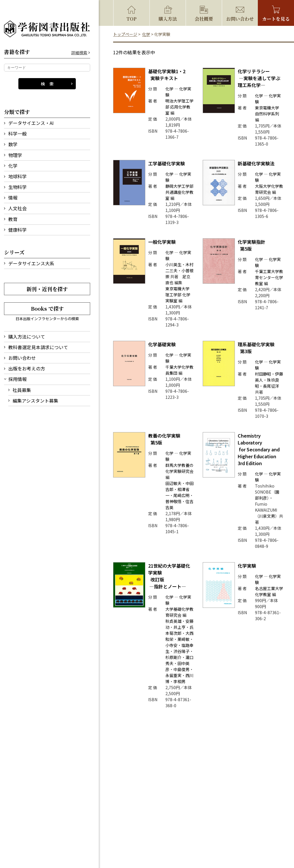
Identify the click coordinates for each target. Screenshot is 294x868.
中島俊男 (181, 669)
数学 (13, 144)
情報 (13, 198)
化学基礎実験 (162, 344)
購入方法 (168, 19)
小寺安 (171, 645)
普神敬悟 (173, 501)
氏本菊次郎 (179, 630)
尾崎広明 (181, 495)
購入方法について (27, 337)
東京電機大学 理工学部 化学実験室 (178, 295)
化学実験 (247, 566)
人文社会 (18, 208)
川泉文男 (267, 516)
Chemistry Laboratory (259, 449)
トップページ (125, 34)
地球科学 (18, 176)
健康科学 (18, 230)
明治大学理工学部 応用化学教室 (179, 107)
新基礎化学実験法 (256, 163)
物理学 (15, 155)
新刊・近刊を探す (47, 289)
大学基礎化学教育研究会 (179, 612)
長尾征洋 (271, 386)
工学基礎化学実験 (167, 163)
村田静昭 (263, 374)
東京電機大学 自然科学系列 (267, 111)
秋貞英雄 (173, 621)
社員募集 (22, 390)
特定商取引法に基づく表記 (161, 833)
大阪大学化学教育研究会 (269, 189)
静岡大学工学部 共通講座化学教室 (179, 192)
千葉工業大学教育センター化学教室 (269, 277)
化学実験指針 (252, 245)
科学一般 (18, 134)
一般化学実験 (162, 242)
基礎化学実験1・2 (167, 75)
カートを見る (276, 19)
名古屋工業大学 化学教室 (269, 591)
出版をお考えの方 (27, 368)
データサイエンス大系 (31, 263)
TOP (131, 19)
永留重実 (173, 675)
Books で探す (47, 308)
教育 (13, 219)
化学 (13, 166)
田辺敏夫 (173, 483)
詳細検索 (79, 53)
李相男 (179, 681)
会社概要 (204, 19)
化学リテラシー (259, 78)
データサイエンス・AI (31, 123)
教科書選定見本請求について (38, 347)
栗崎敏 (183, 639)
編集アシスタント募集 (35, 401)
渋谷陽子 (181, 651)
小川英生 (173, 264)
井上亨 (179, 627)
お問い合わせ (22, 358)
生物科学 (18, 187)
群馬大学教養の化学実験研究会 (179, 468)
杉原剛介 (173, 657)
